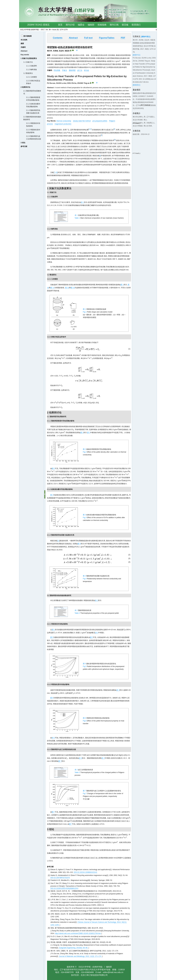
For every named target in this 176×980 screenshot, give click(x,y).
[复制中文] (136, 55)
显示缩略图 (28, 36)
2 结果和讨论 (25, 87)
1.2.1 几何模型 (31, 77)
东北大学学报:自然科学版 (29, 30)
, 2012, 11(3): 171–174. (81, 956)
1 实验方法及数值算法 (29, 58)
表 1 (82, 202)
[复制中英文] (146, 37)
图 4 (79, 544)
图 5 (52, 637)
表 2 (97, 600)
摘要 (22, 44)
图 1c (52, 288)
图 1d (73, 288)
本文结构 (24, 40)
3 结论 (23, 143)
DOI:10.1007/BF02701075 (60, 878)
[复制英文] (136, 85)
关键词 (23, 47)
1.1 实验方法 (28, 62)
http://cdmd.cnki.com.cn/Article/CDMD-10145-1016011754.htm (78, 933)
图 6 (52, 698)
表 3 (80, 758)
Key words (25, 55)
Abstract (24, 51)
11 (58, 541)
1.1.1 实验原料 (31, 66)
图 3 (52, 495)
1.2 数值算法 (28, 73)
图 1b (67, 288)
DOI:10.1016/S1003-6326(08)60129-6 (64, 888)
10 (56, 172)
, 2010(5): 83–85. (74, 948)
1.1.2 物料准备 (31, 70)
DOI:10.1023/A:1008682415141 (85, 872)
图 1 (122, 285)
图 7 (60, 761)
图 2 (82, 433)
